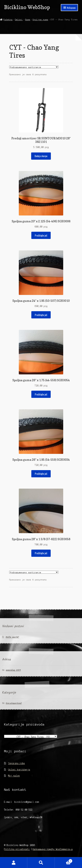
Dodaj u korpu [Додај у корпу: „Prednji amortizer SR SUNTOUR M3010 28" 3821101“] (41, 156)
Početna (8, 20)
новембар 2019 (13, 670)
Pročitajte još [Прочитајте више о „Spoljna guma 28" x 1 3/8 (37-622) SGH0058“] (41, 553)
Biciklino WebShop (27, 7)
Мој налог (14, 863)
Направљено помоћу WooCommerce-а (53, 849)
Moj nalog (14, 776)
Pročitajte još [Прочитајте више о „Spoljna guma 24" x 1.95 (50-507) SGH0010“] (41, 315)
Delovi (19, 20)
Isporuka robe (16, 763)
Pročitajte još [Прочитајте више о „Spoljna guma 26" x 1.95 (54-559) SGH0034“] (41, 474)
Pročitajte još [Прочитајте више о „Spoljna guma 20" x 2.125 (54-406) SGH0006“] (41, 235)
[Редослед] (34, 67)
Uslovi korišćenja (19, 770)
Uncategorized (14, 703)
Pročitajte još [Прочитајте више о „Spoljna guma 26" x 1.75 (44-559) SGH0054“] (41, 394)
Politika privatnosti (17, 849)
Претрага (41, 863)
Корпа (64, 861)
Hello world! (12, 637)
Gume (28, 20)
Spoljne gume (40, 20)
